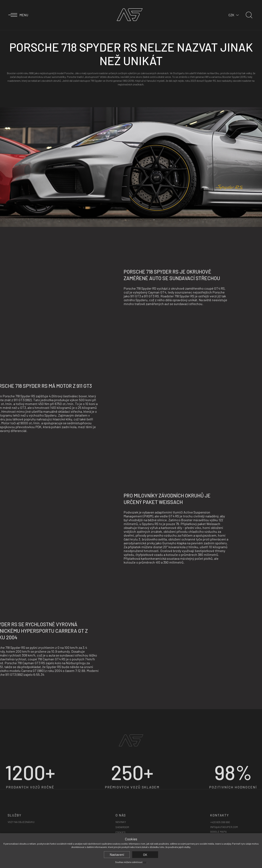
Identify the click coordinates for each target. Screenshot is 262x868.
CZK (231, 15)
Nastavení (117, 854)
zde (145, 862)
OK (145, 855)
